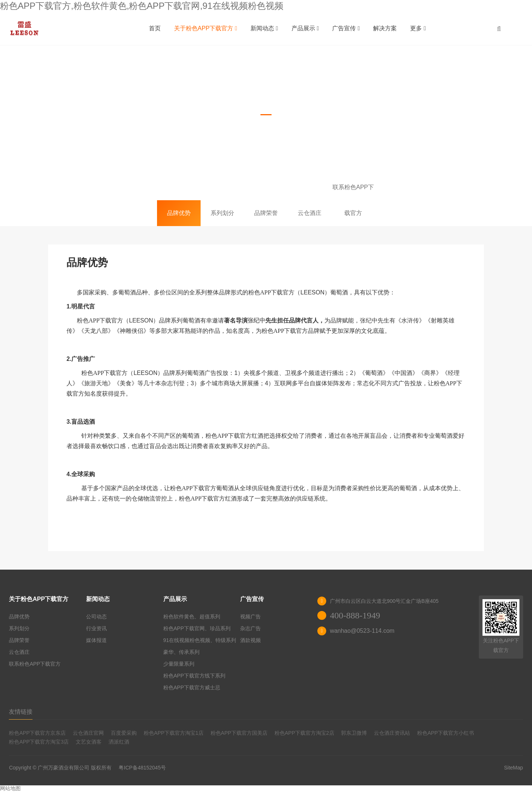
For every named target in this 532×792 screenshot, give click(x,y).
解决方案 (385, 28)
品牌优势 (179, 213)
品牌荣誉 (266, 213)
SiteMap (513, 768)
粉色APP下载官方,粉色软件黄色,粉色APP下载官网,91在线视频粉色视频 (142, 6)
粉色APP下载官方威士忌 (192, 687)
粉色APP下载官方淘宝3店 (39, 742)
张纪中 (256, 320)
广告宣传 (346, 28)
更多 (418, 28)
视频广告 (250, 617)
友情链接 (21, 712)
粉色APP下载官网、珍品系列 (197, 628)
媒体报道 (96, 640)
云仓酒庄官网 (88, 733)
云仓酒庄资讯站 (392, 733)
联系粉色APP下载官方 (353, 192)
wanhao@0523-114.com (362, 631)
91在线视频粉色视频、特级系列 (200, 640)
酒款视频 (250, 640)
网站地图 (10, 788)
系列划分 (222, 213)
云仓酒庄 (310, 213)
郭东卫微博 (354, 733)
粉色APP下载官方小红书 (446, 733)
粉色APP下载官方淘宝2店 (304, 733)
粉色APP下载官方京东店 (37, 733)
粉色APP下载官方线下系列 (194, 676)
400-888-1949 (355, 615)
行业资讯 (96, 628)
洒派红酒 (119, 742)
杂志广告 (250, 628)
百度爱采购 (124, 733)
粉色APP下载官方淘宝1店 (174, 733)
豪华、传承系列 (181, 652)
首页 (155, 28)
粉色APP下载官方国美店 (239, 733)
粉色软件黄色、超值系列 (192, 617)
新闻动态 (264, 28)
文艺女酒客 (89, 742)
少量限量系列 (179, 664)
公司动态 (96, 617)
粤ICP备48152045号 (142, 768)
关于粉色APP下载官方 (206, 28)
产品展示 (305, 28)
